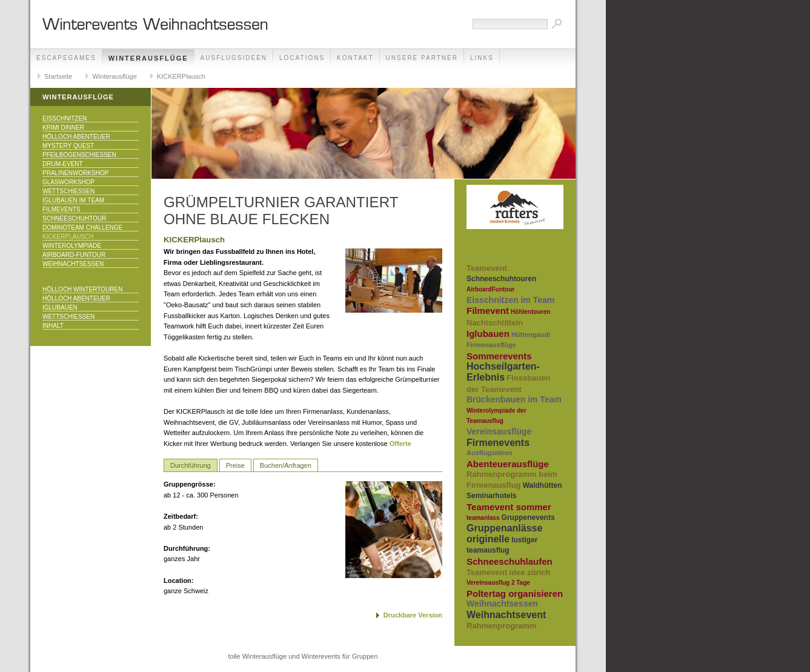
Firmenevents (498, 443)
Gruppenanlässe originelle (504, 534)
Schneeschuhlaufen (510, 561)
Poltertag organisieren (515, 594)
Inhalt (53, 326)
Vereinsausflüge (499, 431)
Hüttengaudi (531, 334)
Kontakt (355, 58)
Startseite (58, 76)
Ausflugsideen (234, 58)
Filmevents (61, 209)
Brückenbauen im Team (514, 399)
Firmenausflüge (491, 345)
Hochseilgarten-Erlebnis (503, 372)
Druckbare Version (413, 615)
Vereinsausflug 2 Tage (498, 583)
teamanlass (483, 518)
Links (482, 58)
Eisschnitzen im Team (510, 300)
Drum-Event (63, 164)
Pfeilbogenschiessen (79, 155)
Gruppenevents (528, 517)
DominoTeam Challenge (82, 228)
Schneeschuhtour (74, 218)
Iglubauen (60, 308)
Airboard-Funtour (74, 255)
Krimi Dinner (63, 128)
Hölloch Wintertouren (82, 289)
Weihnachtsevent (506, 615)
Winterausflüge (148, 58)
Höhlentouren (530, 312)
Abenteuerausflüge (508, 464)
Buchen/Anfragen (286, 465)
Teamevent (487, 268)
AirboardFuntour (490, 289)
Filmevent (488, 311)
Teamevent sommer (509, 507)
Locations (302, 58)
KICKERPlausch (181, 76)
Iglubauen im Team (73, 200)
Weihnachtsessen (73, 264)
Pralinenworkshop (75, 173)
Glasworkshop (68, 182)
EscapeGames (66, 58)
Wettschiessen (68, 191)
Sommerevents (499, 356)
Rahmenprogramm (502, 626)
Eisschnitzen (65, 118)
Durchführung (191, 465)
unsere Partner (422, 58)
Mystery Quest (68, 146)
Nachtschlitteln (495, 323)
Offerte (400, 444)
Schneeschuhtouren (501, 279)
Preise (235, 465)
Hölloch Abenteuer (76, 137)
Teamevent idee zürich (508, 572)
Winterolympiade (72, 246)
